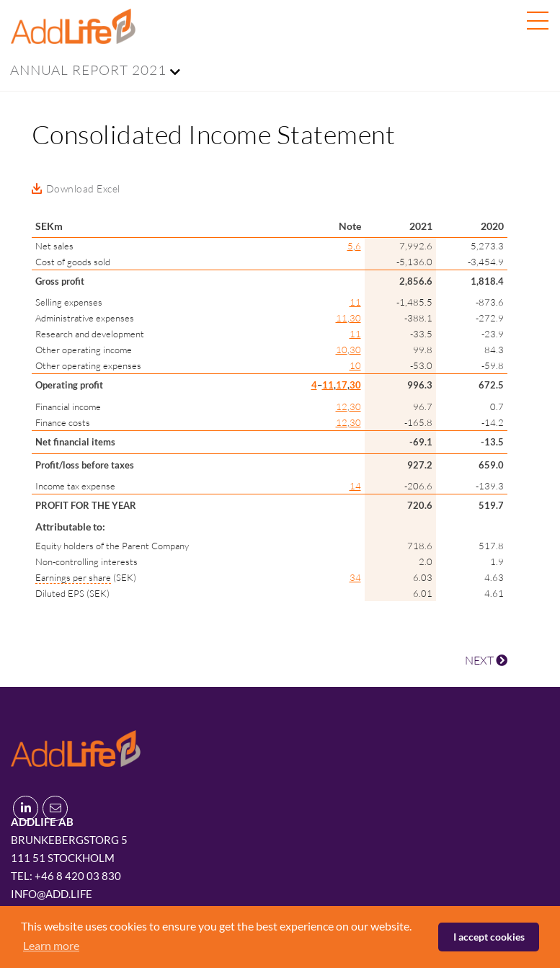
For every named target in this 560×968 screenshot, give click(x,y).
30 (355, 318)
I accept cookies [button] (489, 937)
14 (355, 486)
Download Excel (83, 188)
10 (342, 350)
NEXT (486, 660)
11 (355, 302)
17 (342, 385)
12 (342, 407)
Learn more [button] (51, 945)
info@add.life (52, 894)
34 (355, 577)
